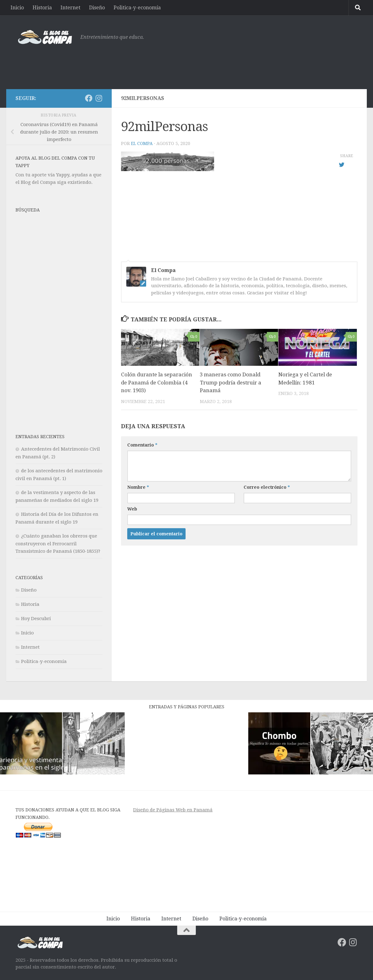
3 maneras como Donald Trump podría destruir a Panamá (231, 382)
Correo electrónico (267, 487)
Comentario (142, 445)
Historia (42, 8)
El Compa (142, 143)
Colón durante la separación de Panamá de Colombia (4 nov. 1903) (157, 382)
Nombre (138, 487)
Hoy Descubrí (36, 619)
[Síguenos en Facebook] (89, 98)
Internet (70, 8)
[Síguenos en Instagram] (99, 98)
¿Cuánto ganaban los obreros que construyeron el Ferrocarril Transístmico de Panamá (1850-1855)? (58, 544)
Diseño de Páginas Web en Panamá (173, 810)
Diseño (97, 8)
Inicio (17, 8)
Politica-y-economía (137, 8)
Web (132, 509)
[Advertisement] (245, 64)
